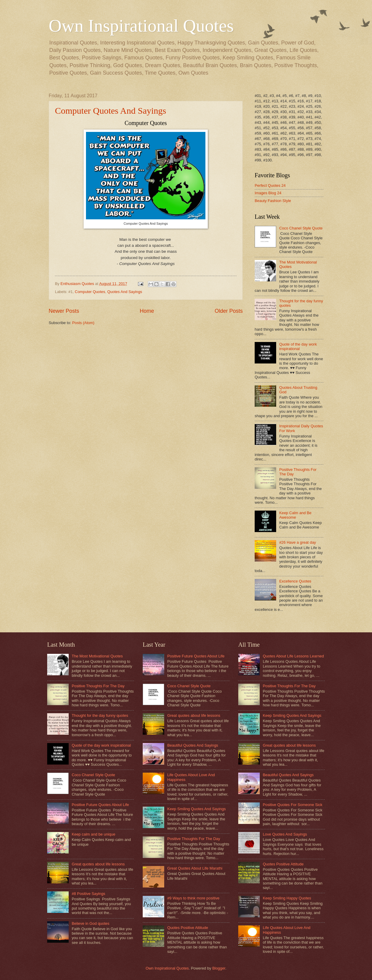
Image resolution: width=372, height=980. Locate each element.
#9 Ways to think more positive (193, 898)
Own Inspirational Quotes (141, 26)
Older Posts (229, 311)
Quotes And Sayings (125, 292)
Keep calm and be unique (93, 834)
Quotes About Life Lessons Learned (293, 656)
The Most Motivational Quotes (97, 656)
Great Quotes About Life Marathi (195, 868)
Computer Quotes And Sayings (111, 111)
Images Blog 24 (268, 193)
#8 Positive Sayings (88, 894)
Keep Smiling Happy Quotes (287, 898)
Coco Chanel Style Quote (301, 228)
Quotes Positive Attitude (188, 928)
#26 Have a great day (298, 542)
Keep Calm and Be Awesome (295, 515)
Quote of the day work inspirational (298, 346)
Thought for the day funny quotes (100, 715)
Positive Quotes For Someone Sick (293, 805)
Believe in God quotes (90, 923)
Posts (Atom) (83, 323)
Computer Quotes (90, 292)
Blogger (219, 968)
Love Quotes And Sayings (285, 834)
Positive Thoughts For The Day (98, 686)
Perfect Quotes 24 (270, 185)
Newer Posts (64, 311)
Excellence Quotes (295, 581)
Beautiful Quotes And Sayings (193, 745)
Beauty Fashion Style (273, 201)
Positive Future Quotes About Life (100, 805)
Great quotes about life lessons (98, 864)
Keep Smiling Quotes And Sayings (196, 809)
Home (147, 311)
